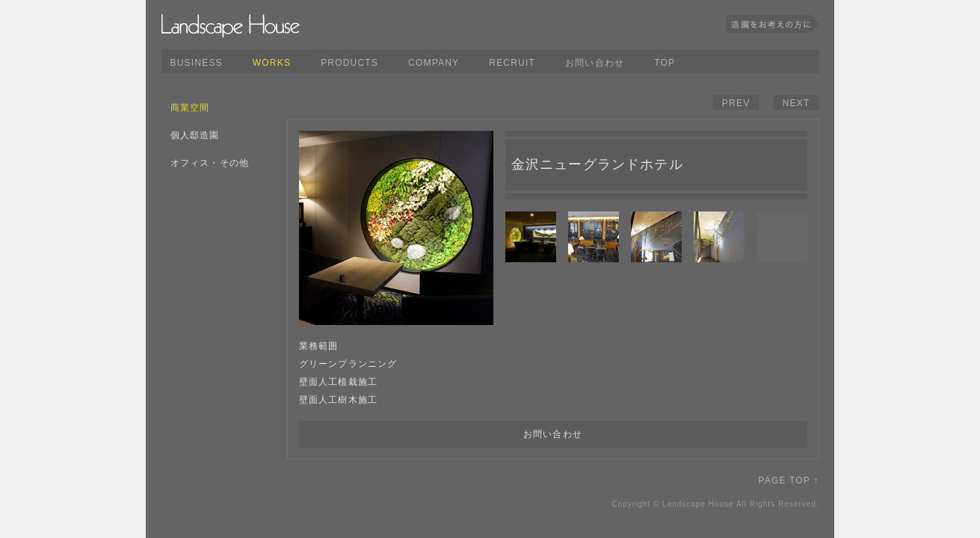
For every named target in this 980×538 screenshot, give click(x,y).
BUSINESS (197, 63)
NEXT (796, 103)
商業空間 (190, 108)
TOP (665, 63)
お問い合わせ (595, 63)
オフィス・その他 (210, 163)
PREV (736, 103)
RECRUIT (512, 63)
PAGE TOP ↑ (788, 480)
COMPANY (434, 63)
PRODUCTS (349, 63)
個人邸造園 (195, 135)
